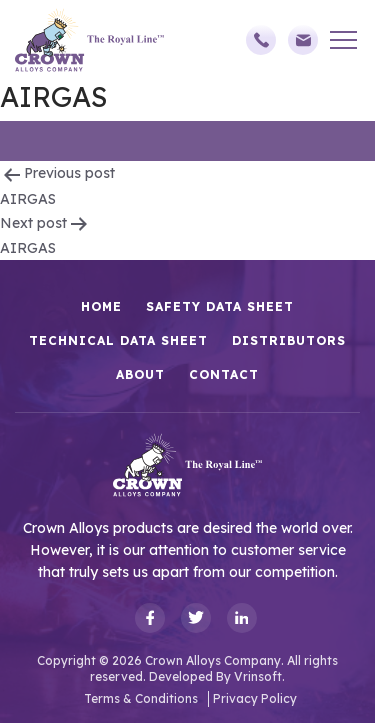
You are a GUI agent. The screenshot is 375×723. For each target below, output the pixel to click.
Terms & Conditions (141, 698)
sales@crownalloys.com (303, 40)
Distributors (289, 340)
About (140, 374)
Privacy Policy (255, 698)
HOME (101, 306)
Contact (224, 374)
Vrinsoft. (259, 676)
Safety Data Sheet (220, 306)
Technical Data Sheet (118, 340)
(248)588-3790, (261, 40)
